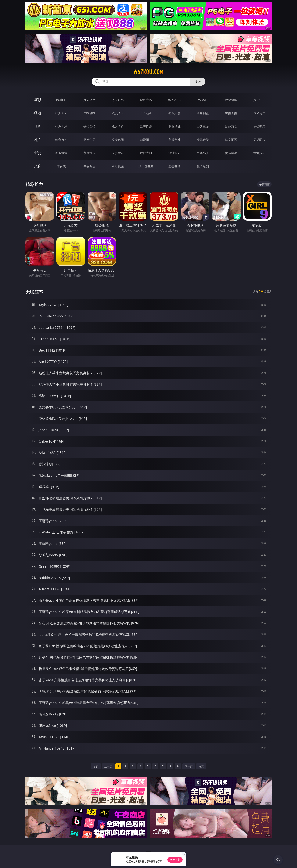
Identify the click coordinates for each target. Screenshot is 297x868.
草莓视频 (118, 166)
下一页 (189, 766)
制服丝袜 (174, 126)
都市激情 (61, 153)
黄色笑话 (231, 153)
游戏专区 (146, 100)
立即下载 (175, 860)
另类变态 (259, 126)
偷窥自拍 (61, 140)
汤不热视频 (146, 166)
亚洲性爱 (61, 126)
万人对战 (118, 100)
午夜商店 (89, 166)
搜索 (198, 82)
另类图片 (259, 140)
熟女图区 (231, 140)
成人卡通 (118, 126)
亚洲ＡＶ (61, 113)
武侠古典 (146, 153)
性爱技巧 (259, 153)
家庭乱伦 (89, 153)
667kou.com (149, 72)
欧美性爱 (146, 126)
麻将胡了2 (174, 100)
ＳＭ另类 (259, 113)
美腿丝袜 (174, 140)
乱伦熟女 (231, 126)
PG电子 (61, 100)
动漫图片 (146, 140)
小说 (37, 153)
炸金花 (203, 100)
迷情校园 (174, 153)
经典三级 (203, 126)
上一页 (108, 766)
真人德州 (89, 100)
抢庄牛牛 (259, 100)
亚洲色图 (89, 140)
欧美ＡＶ (118, 113)
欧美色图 (118, 140)
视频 (37, 113)
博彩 (37, 100)
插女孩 (61, 166)
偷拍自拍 (89, 126)
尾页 (201, 766)
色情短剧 (203, 166)
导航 (37, 166)
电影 (37, 126)
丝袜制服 (203, 113)
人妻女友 (118, 153)
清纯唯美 (203, 140)
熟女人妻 (174, 113)
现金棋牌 (231, 100)
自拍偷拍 (89, 113)
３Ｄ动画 (146, 113)
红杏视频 (174, 166)
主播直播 (231, 113)
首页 (96, 766)
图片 (37, 140)
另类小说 (203, 153)
